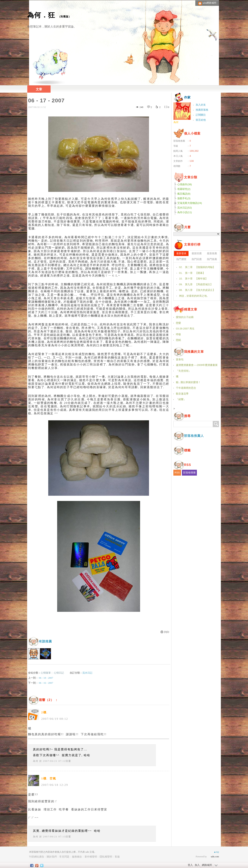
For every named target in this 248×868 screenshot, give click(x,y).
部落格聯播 (189, 473)
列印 (167, 632)
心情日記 (59, 673)
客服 (117, 857)
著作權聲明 (91, 857)
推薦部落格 (202, 110)
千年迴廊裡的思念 (186, 388)
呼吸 (178, 334)
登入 (190, 865)
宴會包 (180, 359)
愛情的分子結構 (185, 317)
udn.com (215, 857)
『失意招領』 (183, 371)
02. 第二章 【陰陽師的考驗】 (197, 267)
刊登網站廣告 (37, 857)
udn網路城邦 (210, 3)
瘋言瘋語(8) (184, 194)
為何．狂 (41, 15)
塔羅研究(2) (184, 189)
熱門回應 (197, 259)
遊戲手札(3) (184, 198)
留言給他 (201, 120)
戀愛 (178, 323)
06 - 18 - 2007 (46, 678)
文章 (39, 89)
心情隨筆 (46, 673)
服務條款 (77, 857)
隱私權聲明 (106, 857)
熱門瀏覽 (181, 259)
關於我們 (52, 857)
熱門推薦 (212, 259)
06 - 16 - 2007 (46, 683)
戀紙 (178, 340)
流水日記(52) (185, 208)
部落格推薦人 (194, 436)
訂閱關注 (201, 115)
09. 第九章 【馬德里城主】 (196, 284)
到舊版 (65, 17)
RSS (177, 473)
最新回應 (197, 253)
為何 (36, 761)
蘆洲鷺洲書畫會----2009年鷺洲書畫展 (197, 365)
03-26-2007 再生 (185, 329)
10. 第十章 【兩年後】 (193, 279)
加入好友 (201, 105)
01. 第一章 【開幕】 (192, 273)
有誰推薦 (45, 641)
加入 (197, 865)
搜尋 (216, 424)
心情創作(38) (185, 184)
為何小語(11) (185, 212)
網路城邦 (207, 865)
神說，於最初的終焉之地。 (194, 296)
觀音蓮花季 (182, 394)
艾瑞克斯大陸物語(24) (190, 203)
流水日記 (87, 673)
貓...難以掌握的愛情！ (188, 382)
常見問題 (64, 857)
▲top (216, 852)
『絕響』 (181, 399)
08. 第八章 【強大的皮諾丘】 (197, 290)
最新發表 (181, 253)
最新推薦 (212, 253)
